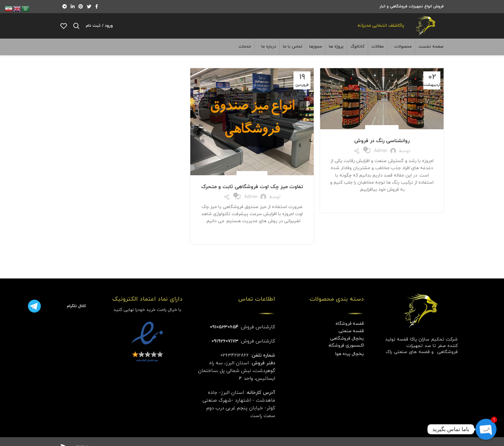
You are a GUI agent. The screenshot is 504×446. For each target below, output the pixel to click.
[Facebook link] (97, 7)
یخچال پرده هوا (349, 363)
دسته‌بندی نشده (382, 138)
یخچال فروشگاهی (347, 347)
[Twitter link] (89, 7)
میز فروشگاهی (252, 184)
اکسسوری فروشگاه (346, 355)
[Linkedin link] (73, 7)
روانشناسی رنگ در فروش (382, 150)
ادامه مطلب (382, 211)
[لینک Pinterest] (81, 7)
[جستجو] (76, 31)
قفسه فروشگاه (350, 333)
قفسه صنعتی (351, 340)
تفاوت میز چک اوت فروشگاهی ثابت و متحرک (252, 196)
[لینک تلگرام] (65, 7)
